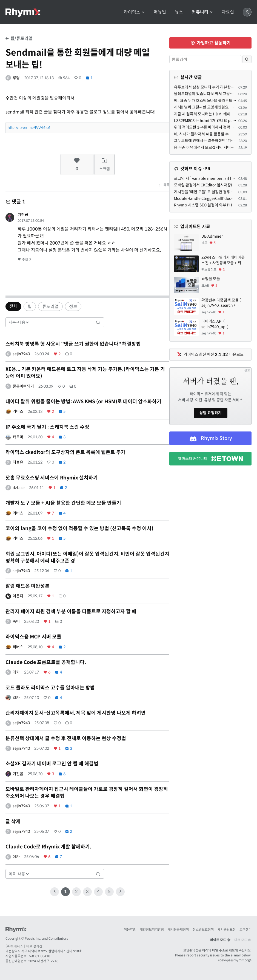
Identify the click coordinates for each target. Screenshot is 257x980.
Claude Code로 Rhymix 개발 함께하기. (48, 847)
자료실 (228, 12)
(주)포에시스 (14, 946)
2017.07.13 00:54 (31, 221)
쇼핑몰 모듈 (211, 279)
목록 (164, 185)
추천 (24, 259)
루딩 (16, 78)
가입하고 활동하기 (211, 43)
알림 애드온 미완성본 (28, 586)
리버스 (18, 411)
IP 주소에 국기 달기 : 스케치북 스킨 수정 (47, 427)
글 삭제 (13, 822)
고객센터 (245, 929)
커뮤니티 (202, 12)
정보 (73, 307)
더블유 (18, 462)
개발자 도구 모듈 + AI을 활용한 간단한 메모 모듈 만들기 (63, 503)
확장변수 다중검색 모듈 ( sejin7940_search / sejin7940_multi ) (221, 303)
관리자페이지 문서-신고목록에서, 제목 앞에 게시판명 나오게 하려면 (76, 713)
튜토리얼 (50, 307)
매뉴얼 (160, 12)
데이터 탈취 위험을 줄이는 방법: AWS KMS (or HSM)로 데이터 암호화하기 (83, 402)
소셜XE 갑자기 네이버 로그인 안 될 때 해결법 (52, 764)
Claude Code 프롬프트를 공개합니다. (46, 662)
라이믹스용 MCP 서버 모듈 (33, 637)
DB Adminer (212, 236)
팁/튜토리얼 (19, 39)
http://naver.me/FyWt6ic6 (29, 128)
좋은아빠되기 (23, 386)
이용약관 (130, 929)
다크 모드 (243, 940)
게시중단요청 (227, 929)
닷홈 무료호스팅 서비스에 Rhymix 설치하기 (52, 478)
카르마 (18, 437)
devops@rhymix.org (235, 960)
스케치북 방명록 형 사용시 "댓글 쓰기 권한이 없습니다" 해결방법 (73, 344)
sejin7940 (21, 354)
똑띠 (16, 621)
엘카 (16, 698)
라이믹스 (134, 12)
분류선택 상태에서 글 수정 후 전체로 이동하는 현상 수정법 (66, 738)
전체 (13, 306)
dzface (19, 488)
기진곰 (23, 215)
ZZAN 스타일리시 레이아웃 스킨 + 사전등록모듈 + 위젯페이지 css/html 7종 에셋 (223, 260)
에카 (16, 672)
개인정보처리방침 (152, 929)
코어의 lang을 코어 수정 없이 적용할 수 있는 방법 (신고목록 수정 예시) (79, 529)
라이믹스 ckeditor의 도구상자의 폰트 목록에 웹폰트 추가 (65, 452)
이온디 (18, 596)
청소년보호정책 (203, 929)
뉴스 (179, 12)
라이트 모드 (220, 940)
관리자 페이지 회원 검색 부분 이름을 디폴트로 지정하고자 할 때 (71, 612)
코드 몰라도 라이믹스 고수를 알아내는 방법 (50, 688)
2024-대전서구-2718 (43, 961)
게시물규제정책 (178, 929)
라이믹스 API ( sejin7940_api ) (215, 324)
